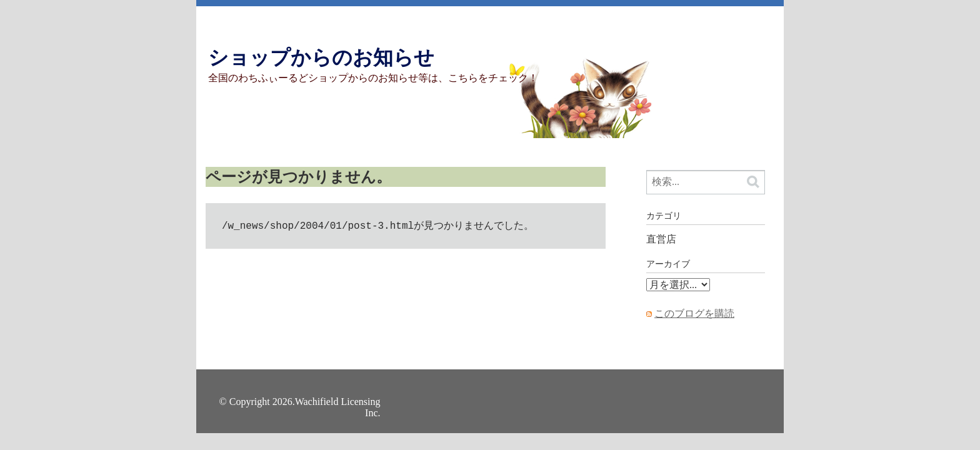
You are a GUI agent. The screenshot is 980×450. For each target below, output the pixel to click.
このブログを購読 (694, 313)
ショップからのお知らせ (321, 57)
